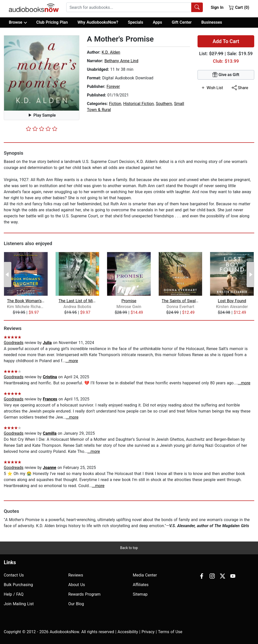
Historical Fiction (138, 104)
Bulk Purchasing (18, 585)
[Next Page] (250, 275)
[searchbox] (129, 7)
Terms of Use (170, 632)
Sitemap (140, 594)
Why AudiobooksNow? (98, 22)
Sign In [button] (217, 7)
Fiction (115, 104)
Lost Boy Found (232, 301)
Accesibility (128, 632)
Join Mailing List (19, 604)
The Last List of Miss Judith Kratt (77, 301)
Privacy (148, 632)
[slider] (42, 129)
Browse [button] (18, 22)
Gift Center (182, 22)
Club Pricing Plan (52, 22)
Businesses (212, 22)
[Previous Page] (8, 275)
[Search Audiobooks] (197, 7)
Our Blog (76, 604)
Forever (113, 87)
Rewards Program (84, 594)
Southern (164, 104)
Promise (129, 301)
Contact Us (14, 575)
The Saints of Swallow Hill (181, 301)
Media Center (145, 575)
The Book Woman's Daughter (26, 301)
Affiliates (141, 585)
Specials (135, 22)
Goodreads (14, 343)
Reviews (76, 575)
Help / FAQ (14, 594)
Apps (158, 22)
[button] (42, 73)
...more (72, 361)
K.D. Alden (111, 52)
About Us (77, 585)
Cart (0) (239, 7)
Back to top (129, 548)
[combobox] (135, 7)
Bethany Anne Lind (121, 61)
